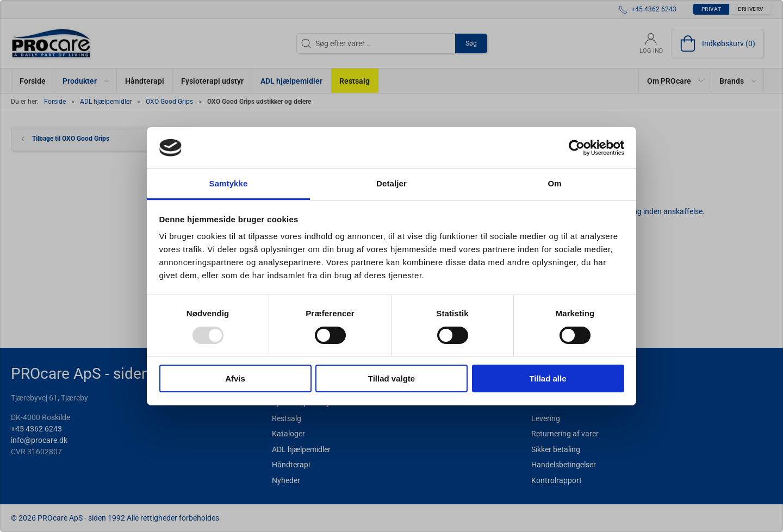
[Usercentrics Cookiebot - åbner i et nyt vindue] (577, 148)
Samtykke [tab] (229, 183)
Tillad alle (548, 378)
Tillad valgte (391, 378)
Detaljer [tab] (391, 183)
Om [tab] (554, 183)
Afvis (235, 378)
